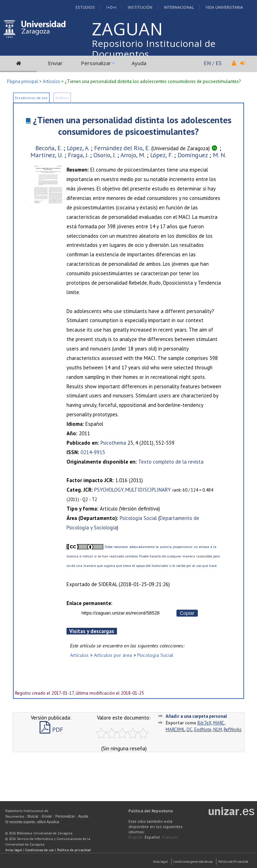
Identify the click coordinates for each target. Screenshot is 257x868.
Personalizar (96, 63)
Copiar (187, 613)
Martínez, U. (47, 155)
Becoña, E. (48, 148)
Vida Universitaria (224, 7)
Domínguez (193, 155)
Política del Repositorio (151, 811)
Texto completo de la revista (171, 462)
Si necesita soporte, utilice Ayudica (32, 822)
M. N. (220, 155)
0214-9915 (93, 452)
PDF (51, 730)
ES (219, 63)
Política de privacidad (74, 850)
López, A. (78, 148)
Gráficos (62, 98)
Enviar (55, 63)
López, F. (161, 155)
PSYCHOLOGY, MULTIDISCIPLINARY (133, 490)
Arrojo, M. (133, 155)
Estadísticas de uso (31, 98)
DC (190, 730)
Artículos (51, 81)
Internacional (179, 7)
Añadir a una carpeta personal (196, 716)
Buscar (33, 816)
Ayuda (139, 63)
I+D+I (111, 7)
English (136, 837)
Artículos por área (113, 655)
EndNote (203, 730)
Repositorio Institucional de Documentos (154, 49)
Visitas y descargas (92, 631)
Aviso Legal (160, 862)
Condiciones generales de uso (193, 862)
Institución (140, 7)
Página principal (23, 81)
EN (207, 63)
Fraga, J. (78, 155)
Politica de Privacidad (233, 862)
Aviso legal (14, 850)
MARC (219, 723)
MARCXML (175, 730)
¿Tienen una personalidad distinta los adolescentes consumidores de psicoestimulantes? (132, 126)
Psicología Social (138, 518)
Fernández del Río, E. (122, 148)
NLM (218, 730)
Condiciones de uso (40, 850)
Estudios (85, 7)
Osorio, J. (105, 155)
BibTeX (204, 723)
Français (170, 837)
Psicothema (113, 443)
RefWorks (233, 730)
